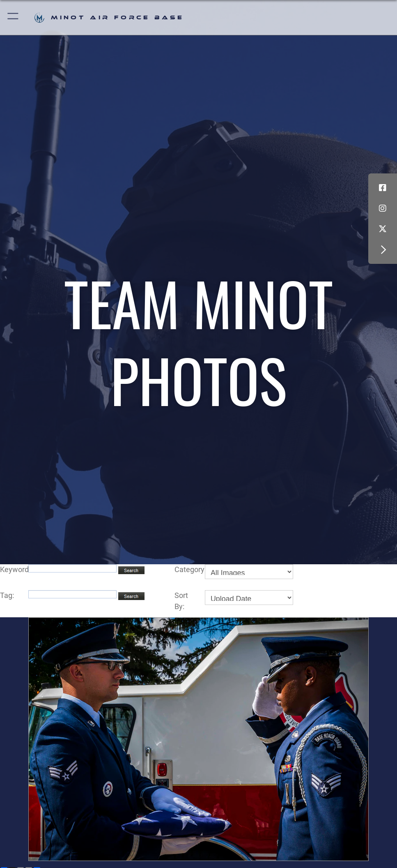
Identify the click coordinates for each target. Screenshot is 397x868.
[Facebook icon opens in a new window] (383, 188)
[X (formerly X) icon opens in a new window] (383, 229)
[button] (13, 17)
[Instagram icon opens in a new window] (383, 208)
